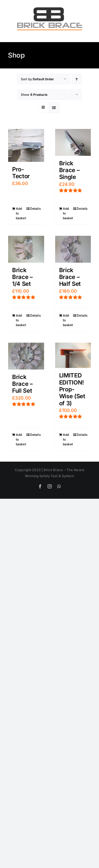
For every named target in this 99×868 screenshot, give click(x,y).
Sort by (37, 79)
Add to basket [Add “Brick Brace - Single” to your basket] (68, 213)
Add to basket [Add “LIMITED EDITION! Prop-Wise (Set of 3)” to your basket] (68, 439)
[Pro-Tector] (26, 145)
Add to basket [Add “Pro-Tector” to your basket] (21, 213)
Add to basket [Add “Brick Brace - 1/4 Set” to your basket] (21, 320)
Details (35, 209)
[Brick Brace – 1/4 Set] (26, 249)
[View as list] (54, 108)
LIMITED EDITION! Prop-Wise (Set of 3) (72, 389)
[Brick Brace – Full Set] (26, 356)
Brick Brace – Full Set (22, 384)
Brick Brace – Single (69, 170)
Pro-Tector (21, 173)
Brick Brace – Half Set (70, 277)
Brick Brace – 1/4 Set (22, 277)
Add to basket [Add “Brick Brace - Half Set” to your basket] (68, 320)
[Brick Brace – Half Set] (73, 249)
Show (34, 95)
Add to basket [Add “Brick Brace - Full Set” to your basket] (21, 439)
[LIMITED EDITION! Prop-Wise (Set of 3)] (73, 355)
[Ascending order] (77, 79)
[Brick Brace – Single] (73, 142)
